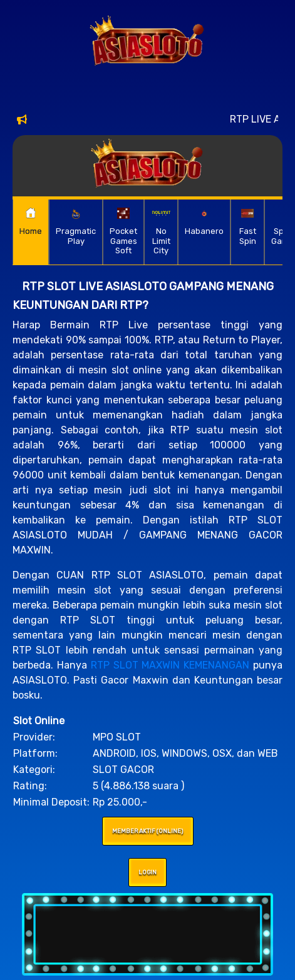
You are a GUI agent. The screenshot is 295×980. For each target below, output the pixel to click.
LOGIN (147, 872)
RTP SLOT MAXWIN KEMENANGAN (170, 665)
